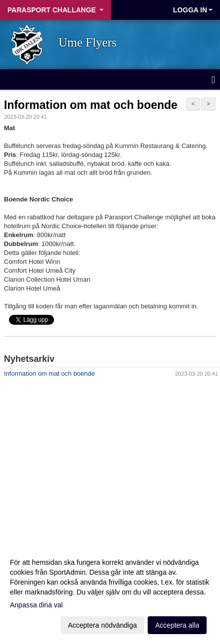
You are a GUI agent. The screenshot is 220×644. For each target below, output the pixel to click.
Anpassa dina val (36, 605)
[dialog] (110, 593)
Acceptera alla (177, 625)
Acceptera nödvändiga (102, 625)
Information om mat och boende (91, 105)
